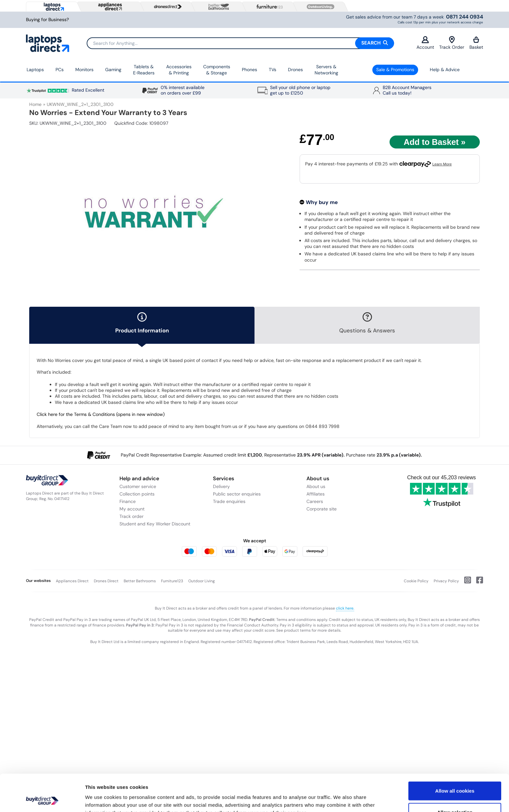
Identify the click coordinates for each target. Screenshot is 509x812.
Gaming (113, 70)
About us (316, 486)
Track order (131, 516)
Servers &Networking (326, 70)
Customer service (138, 486)
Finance (128, 501)
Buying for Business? (47, 20)
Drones (295, 70)
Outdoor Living (202, 581)
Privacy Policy (446, 581)
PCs (60, 70)
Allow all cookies (455, 756)
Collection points (137, 494)
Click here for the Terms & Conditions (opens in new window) (101, 414)
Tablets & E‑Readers (144, 70)
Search (375, 43)
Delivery (221, 486)
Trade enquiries (229, 501)
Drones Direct (106, 581)
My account (132, 509)
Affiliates (316, 494)
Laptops (35, 70)
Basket (476, 43)
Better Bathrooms (140, 581)
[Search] (240, 43)
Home (35, 104)
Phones (249, 70)
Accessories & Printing (179, 70)
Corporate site (322, 509)
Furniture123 (172, 581)
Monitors (84, 70)
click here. (345, 608)
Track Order (452, 43)
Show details (341, 799)
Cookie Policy (416, 581)
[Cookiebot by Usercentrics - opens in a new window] (42, 799)
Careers (315, 501)
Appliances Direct (72, 581)
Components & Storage (217, 70)
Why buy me (322, 202)
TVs (273, 70)
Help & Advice (445, 70)
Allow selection (455, 777)
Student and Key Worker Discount (155, 524)
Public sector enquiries (237, 494)
